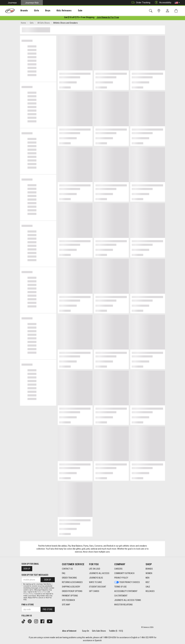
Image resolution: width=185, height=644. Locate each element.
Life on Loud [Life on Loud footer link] (95, 569)
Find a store (28, 605)
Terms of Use (42, 592)
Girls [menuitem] (32, 11)
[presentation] (22, 11)
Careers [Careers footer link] (118, 569)
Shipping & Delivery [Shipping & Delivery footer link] (71, 587)
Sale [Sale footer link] (148, 587)
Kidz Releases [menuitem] (57, 11)
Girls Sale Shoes (99, 631)
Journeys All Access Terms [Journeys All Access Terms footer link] (128, 600)
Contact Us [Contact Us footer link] (67, 569)
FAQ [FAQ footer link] (64, 573)
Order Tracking (140, 3)
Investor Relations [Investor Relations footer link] (123, 605)
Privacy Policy (28, 594)
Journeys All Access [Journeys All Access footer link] (99, 573)
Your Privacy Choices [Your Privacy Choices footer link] (127, 582)
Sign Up (27, 569)
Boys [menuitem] (42, 11)
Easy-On (86, 631)
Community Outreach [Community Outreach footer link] (124, 573)
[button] (177, 3)
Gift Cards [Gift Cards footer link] (94, 591)
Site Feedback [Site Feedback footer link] (68, 600)
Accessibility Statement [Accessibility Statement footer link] (126, 591)
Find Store (48, 609)
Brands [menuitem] (22, 11)
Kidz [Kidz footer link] (148, 582)
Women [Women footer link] (149, 573)
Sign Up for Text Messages (35, 575)
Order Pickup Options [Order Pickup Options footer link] (72, 591)
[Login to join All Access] (79, 18)
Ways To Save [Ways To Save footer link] (95, 582)
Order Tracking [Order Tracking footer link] (69, 578)
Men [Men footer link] (147, 578)
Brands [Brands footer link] (149, 569)
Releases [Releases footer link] (150, 591)
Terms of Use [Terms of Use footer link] (120, 587)
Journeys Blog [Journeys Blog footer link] (96, 578)
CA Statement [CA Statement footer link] (121, 596)
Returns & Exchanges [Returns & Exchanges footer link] (72, 582)
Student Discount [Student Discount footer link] (98, 587)
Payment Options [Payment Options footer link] (70, 596)
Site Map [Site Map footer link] (66, 605)
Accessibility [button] (162, 3)
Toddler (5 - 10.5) (116, 631)
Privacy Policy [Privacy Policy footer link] (121, 578)
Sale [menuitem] (71, 11)
